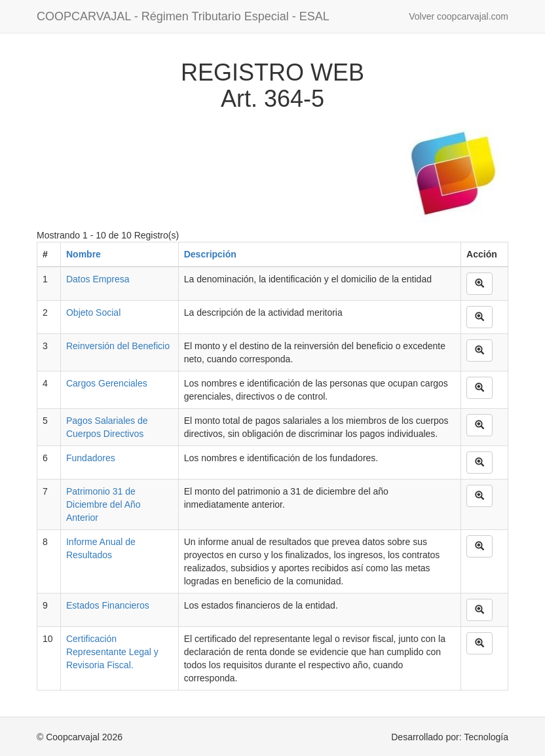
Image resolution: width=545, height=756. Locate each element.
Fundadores (91, 458)
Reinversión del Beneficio (118, 346)
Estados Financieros (108, 605)
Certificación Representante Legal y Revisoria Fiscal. (112, 652)
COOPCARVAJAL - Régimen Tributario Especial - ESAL (183, 16)
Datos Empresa (98, 279)
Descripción (210, 254)
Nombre (84, 254)
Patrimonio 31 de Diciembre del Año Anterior (103, 504)
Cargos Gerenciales (107, 383)
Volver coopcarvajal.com (459, 16)
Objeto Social (93, 312)
